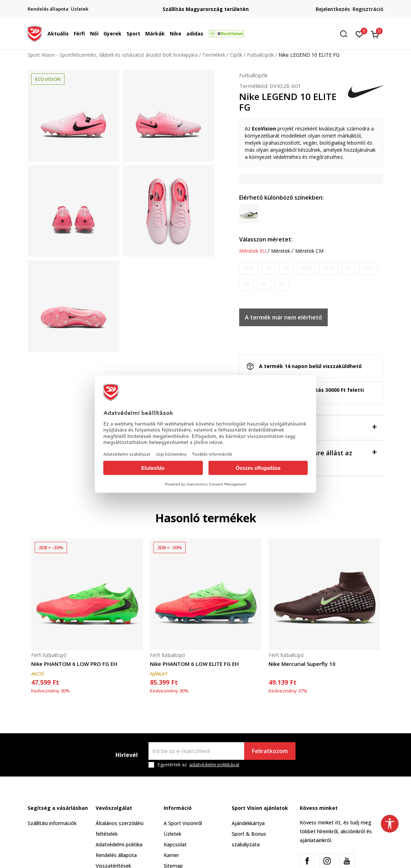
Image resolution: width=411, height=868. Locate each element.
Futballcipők (260, 55)
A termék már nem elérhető (283, 317)
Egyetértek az (198, 765)
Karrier (171, 855)
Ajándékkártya (248, 823)
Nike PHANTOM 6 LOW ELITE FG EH (194, 664)
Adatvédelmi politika (119, 844)
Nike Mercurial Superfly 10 (302, 664)
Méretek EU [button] (253, 251)
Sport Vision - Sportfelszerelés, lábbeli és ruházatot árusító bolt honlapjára (113, 55)
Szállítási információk (52, 823)
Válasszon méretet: (266, 239)
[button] (346, 34)
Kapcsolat (175, 844)
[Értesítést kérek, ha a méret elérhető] (249, 269)
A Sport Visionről (183, 823)
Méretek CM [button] (309, 251)
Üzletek (173, 834)
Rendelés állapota (116, 855)
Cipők (236, 55)
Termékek (214, 55)
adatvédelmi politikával (214, 764)
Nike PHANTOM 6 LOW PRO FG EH (74, 664)
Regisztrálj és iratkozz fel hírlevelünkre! (205, 6)
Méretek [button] (281, 251)
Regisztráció (368, 9)
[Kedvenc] (359, 34)
